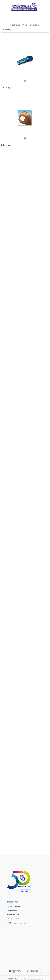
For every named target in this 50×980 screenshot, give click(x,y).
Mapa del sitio (13, 915)
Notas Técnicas (14, 907)
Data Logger (6, 87)
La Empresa (12, 911)
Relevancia (7, 30)
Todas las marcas (15, 919)
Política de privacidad (17, 923)
